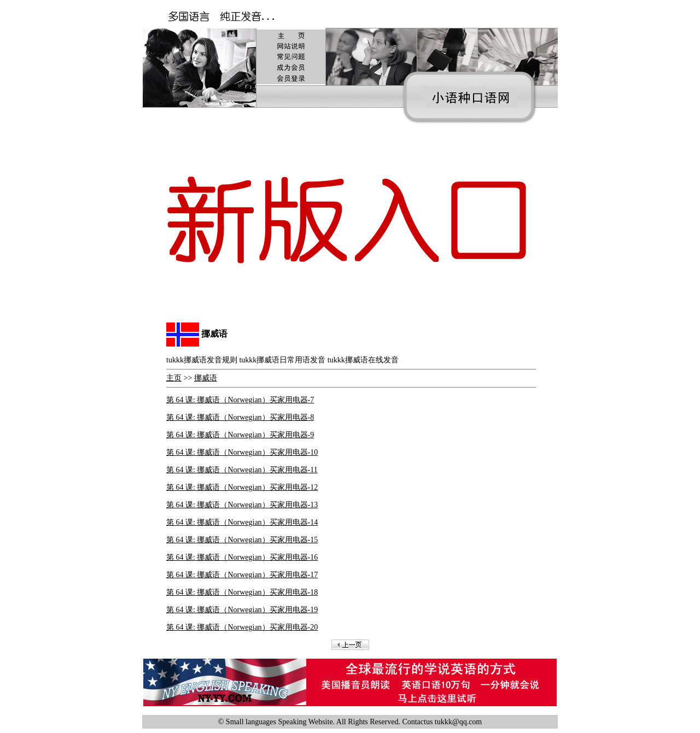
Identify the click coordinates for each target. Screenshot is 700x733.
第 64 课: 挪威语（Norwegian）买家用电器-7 (240, 400)
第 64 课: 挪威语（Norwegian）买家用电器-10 (242, 452)
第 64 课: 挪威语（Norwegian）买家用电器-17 (242, 575)
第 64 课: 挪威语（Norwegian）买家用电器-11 (242, 470)
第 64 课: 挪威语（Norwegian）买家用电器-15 (242, 540)
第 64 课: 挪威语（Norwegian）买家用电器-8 (240, 417)
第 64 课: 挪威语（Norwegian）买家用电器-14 (242, 522)
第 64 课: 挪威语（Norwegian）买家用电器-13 (242, 505)
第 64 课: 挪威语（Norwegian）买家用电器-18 (242, 592)
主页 (174, 378)
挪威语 (206, 378)
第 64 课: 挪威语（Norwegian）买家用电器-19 (242, 610)
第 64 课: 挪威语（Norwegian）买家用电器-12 (242, 487)
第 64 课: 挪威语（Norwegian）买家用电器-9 (240, 435)
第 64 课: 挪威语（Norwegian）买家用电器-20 (242, 627)
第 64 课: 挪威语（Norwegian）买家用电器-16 (242, 557)
